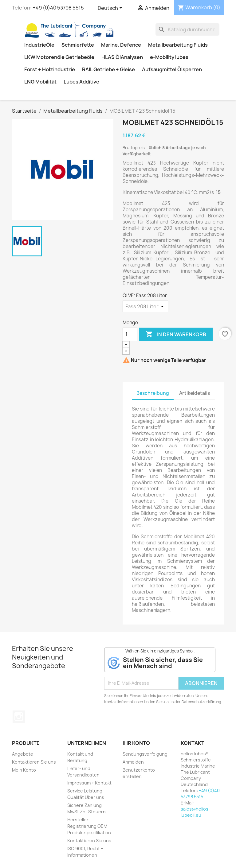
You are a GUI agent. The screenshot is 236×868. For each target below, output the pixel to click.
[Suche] (187, 29)
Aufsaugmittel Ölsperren (172, 69)
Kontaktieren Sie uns (34, 762)
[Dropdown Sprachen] (111, 8)
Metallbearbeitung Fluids (178, 45)
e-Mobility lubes (169, 57)
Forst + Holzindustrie (50, 69)
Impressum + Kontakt (89, 783)
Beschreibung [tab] (153, 393)
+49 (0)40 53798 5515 (58, 8)
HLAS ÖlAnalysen (122, 57)
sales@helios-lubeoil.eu (195, 812)
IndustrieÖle (39, 45)
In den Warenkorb (176, 334)
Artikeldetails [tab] (195, 393)
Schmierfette (78, 45)
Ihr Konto (136, 743)
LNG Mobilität (40, 82)
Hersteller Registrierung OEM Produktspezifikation (89, 826)
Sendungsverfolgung (145, 754)
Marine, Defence (121, 45)
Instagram (19, 717)
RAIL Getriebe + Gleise (108, 69)
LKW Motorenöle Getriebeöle (59, 57)
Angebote (23, 754)
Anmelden (133, 762)
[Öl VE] (145, 306)
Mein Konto (24, 770)
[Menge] (130, 334)
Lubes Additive (81, 82)
